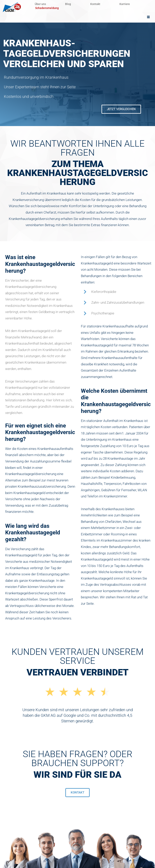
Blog (69, 4)
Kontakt (97, 4)
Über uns (41, 4)
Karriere (127, 4)
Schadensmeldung (47, 8)
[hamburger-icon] (149, 17)
